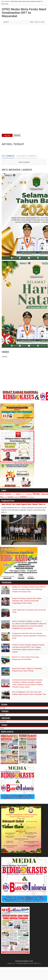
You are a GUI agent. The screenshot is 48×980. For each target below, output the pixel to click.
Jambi (18, 494)
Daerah (8, 494)
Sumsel (17, 497)
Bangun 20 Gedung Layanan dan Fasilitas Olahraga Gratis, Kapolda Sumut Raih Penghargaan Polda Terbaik (27, 601)
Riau (2, 497)
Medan (6, 22)
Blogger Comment (27, 156)
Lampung (28, 494)
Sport (6, 497)
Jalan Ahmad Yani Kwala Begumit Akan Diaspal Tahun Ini (23, 504)
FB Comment (8, 156)
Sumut (23, 497)
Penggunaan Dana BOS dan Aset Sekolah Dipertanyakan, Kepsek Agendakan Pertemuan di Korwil (29, 636)
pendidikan (31, 497)
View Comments (24, 162)
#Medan (17, 135)
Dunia (13, 494)
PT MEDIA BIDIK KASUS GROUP (28, 963)
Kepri (23, 494)
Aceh (2, 494)
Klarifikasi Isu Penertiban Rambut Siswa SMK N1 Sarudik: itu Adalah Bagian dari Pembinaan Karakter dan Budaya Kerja (29, 589)
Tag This (7, 135)
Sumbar (11, 497)
